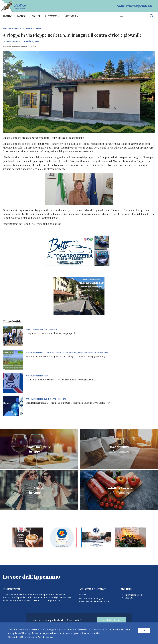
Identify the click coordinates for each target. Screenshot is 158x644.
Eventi (35, 16)
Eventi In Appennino (12, 29)
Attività (71, 16)
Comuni (51, 16)
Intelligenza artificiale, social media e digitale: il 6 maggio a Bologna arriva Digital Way (68, 403)
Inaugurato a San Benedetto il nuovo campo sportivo (52, 333)
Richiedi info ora (111, 620)
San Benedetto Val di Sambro (44, 330)
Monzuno (73, 353)
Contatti (129, 598)
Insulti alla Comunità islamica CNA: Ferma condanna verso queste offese (61, 380)
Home (7, 16)
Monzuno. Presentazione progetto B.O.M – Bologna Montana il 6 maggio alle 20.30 (66, 356)
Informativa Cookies (135, 595)
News (21, 16)
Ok (144, 631)
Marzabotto (29, 29)
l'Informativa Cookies (89, 633)
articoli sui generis (34, 353)
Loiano (65, 353)
